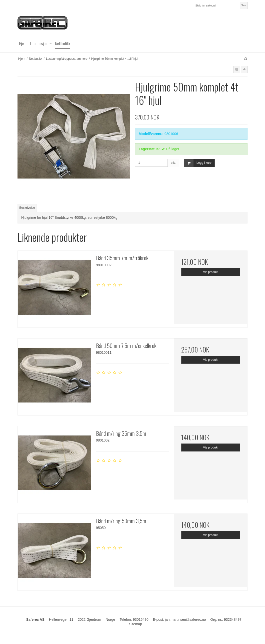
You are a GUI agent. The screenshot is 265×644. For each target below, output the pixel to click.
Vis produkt (211, 272)
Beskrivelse (27, 208)
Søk (244, 5)
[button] (237, 69)
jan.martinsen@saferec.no (185, 619)
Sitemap (136, 624)
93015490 (140, 619)
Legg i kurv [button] (198, 163)
